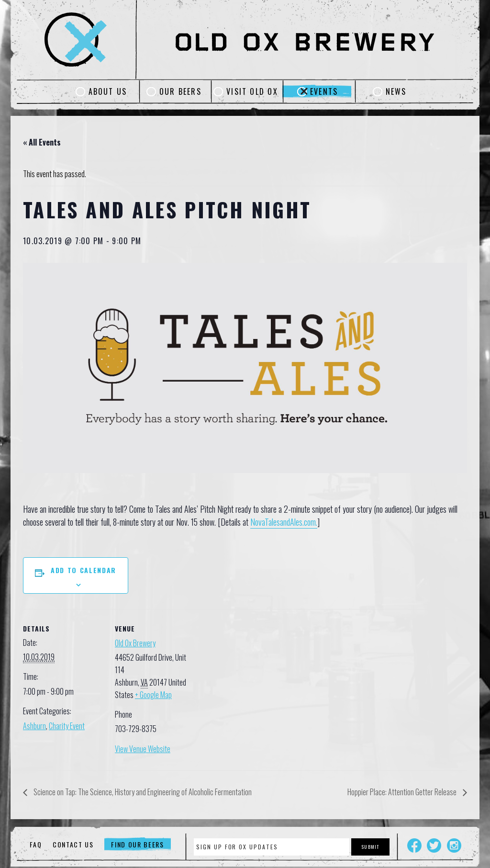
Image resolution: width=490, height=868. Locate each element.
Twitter (434, 845)
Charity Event (67, 726)
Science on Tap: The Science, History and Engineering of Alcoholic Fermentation (142, 792)
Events (324, 91)
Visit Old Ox (252, 91)
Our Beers (180, 91)
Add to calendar (84, 570)
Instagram (454, 845)
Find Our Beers (138, 844)
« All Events (42, 142)
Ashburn (34, 726)
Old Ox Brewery (135, 643)
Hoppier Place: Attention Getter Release (403, 792)
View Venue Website (143, 749)
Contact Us (73, 844)
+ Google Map (153, 695)
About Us (108, 91)
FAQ (36, 844)
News (396, 91)
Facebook (414, 845)
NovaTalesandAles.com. (284, 522)
